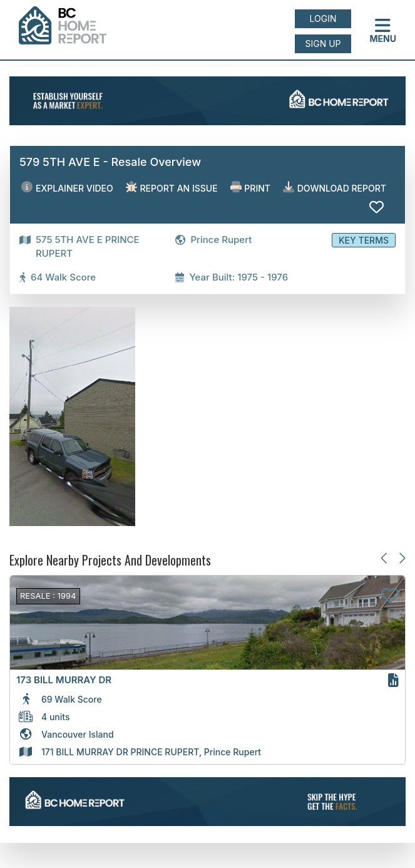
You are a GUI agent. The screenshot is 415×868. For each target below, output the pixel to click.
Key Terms (364, 240)
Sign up (323, 44)
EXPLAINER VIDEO (67, 188)
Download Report (335, 188)
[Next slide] (402, 558)
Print (250, 188)
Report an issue (172, 188)
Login (323, 18)
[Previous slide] (385, 558)
